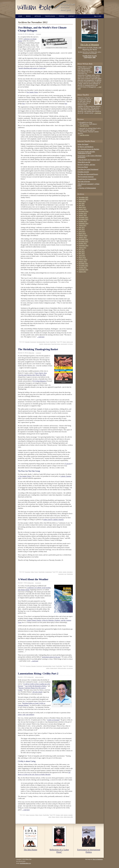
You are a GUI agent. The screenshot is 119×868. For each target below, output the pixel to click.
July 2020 (81, 203)
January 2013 (83, 238)
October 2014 (83, 213)
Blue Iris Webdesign (98, 859)
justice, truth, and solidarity (26, 715)
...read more (98, 113)
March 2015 (82, 207)
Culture (27, 815)
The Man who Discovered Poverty (88, 174)
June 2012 (82, 252)
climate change (47, 344)
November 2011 (83, 266)
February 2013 (83, 235)
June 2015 (82, 205)
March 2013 (82, 234)
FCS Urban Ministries (39, 381)
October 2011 (83, 268)
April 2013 (82, 231)
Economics (28, 572)
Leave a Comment (39, 677)
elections (66, 815)
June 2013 (82, 227)
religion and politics (62, 668)
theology (58, 817)
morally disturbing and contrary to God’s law (32, 68)
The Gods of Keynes (84, 181)
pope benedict (64, 344)
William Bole (60, 7)
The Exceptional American (86, 177)
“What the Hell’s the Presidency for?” (89, 160)
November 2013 (83, 219)
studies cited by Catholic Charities (53, 520)
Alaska (64, 342)
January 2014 (83, 215)
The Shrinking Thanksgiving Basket (38, 349)
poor (65, 574)
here (66, 104)
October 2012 (83, 243)
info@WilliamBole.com (25, 863)
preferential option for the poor (51, 657)
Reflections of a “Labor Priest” (59, 851)
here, (24, 104)
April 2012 (82, 256)
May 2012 (82, 253)
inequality (70, 815)
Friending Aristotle (83, 172)
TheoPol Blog (50, 16)
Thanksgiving (70, 574)
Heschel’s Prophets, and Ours (86, 165)
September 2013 (83, 223)
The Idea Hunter (30, 850)
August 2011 (82, 272)
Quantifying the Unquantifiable (87, 179)
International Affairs (41, 342)
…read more (41, 337)
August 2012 (82, 248)
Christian (58, 815)
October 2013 (83, 221)
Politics (32, 572)
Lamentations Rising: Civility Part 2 (38, 674)
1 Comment (38, 34)
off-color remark (37, 692)
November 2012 (83, 242)
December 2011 (83, 264)
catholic (60, 572)
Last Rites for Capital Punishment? (88, 169)
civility (62, 815)
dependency (70, 572)
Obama (54, 817)
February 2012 (83, 260)
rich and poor (70, 668)
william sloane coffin (68, 817)
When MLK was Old (84, 162)
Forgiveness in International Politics (89, 851)
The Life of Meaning (90, 45)
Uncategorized (48, 572)
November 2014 (83, 211)
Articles (38, 16)
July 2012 (81, 249)
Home (20, 16)
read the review (84, 126)
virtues (62, 817)
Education (27, 342)
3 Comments (38, 583)
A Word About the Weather (33, 579)
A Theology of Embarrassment (87, 188)
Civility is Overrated (53, 720)
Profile (62, 16)
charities (65, 572)
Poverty (48, 342)
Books (28, 16)
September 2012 (83, 245)
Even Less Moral (83, 167)
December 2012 (83, 239)
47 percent (68, 464)
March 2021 (82, 201)
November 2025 (83, 197)
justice (50, 817)
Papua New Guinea (56, 344)
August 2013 (82, 225)
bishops (71, 666)
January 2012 (83, 262)
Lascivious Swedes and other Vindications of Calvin (86, 152)
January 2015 (83, 209)
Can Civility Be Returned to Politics (36, 686)
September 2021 (83, 199)
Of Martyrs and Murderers (85, 147)
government (61, 574)
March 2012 (82, 258)
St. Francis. (70, 344)
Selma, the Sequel (83, 144)
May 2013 (82, 229)
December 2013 (83, 217)
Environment (33, 342)
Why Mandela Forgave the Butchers (88, 149)
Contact (71, 16)
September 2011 (83, 270)
